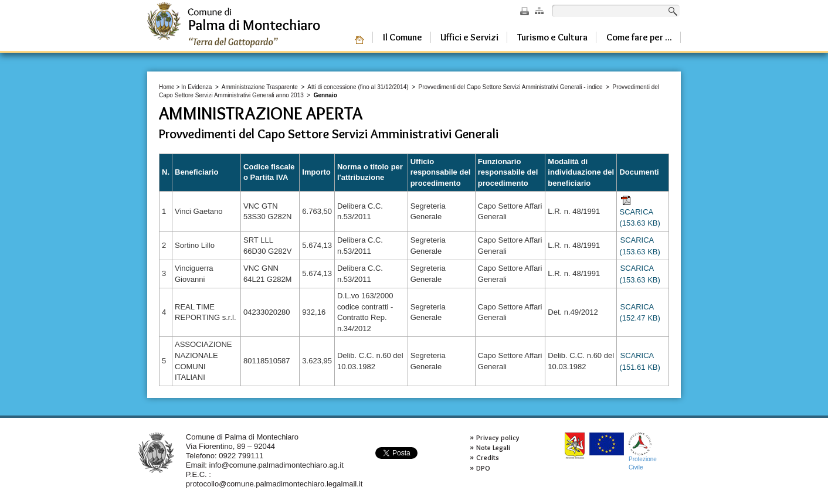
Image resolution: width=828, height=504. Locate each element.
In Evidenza (196, 87)
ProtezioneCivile (643, 452)
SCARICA (639, 211)
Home (167, 87)
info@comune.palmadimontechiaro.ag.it (276, 465)
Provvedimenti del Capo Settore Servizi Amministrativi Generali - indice (511, 87)
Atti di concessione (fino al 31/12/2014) (358, 87)
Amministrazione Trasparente (260, 87)
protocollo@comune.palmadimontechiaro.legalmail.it (274, 484)
